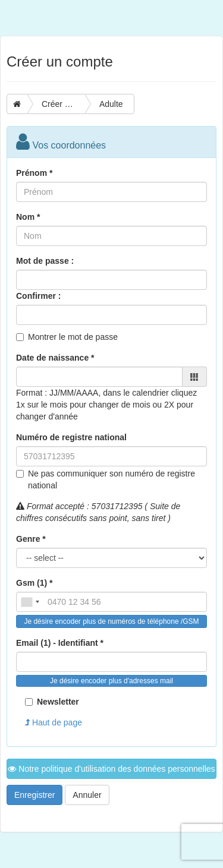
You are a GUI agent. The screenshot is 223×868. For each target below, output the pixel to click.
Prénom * (34, 173)
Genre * (31, 539)
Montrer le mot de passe (73, 337)
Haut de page (54, 722)
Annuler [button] (87, 795)
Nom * (28, 217)
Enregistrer (34, 795)
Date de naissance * (55, 358)
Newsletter (52, 702)
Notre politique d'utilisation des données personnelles (111, 769)
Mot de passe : (45, 261)
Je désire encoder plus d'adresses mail (111, 681)
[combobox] (30, 602)
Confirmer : (38, 296)
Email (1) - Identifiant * (60, 643)
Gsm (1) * (34, 583)
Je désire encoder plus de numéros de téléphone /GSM (111, 621)
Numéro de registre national (71, 437)
